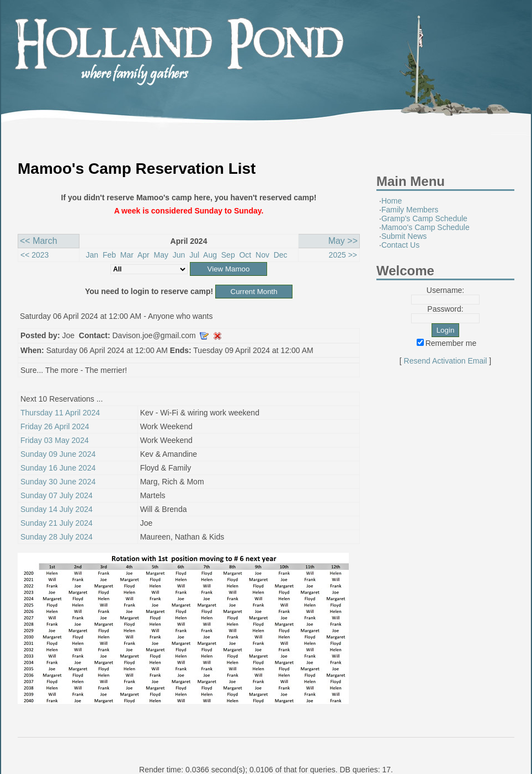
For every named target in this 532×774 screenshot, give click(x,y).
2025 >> (343, 255)
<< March (39, 241)
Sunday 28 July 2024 (57, 537)
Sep (228, 255)
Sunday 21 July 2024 (57, 523)
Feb (109, 255)
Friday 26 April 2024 (55, 426)
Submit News (404, 236)
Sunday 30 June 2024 (58, 482)
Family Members (410, 210)
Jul (194, 255)
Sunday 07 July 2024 (57, 495)
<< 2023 (34, 255)
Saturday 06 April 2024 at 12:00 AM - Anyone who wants (116, 316)
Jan (92, 255)
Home (392, 201)
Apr (143, 255)
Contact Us (400, 245)
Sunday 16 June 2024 (58, 468)
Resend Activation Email (446, 361)
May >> (343, 241)
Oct (245, 255)
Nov (262, 255)
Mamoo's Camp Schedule (425, 227)
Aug (210, 255)
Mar (127, 255)
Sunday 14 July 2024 (57, 509)
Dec (281, 255)
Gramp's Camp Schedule (424, 218)
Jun (179, 255)
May (161, 255)
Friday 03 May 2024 (55, 440)
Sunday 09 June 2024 (58, 454)
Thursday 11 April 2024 (60, 413)
